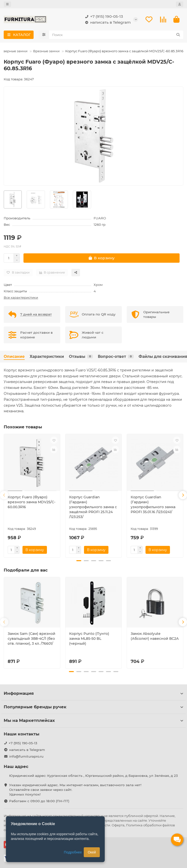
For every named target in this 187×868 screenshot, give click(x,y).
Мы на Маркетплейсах (93, 720)
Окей (92, 852)
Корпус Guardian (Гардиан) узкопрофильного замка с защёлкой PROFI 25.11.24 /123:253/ (93, 507)
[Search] (116, 35)
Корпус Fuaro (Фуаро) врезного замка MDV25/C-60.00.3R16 (31, 502)
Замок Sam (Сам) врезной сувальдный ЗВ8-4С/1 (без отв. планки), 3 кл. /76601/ (31, 639)
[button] (4, 495)
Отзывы (81, 356)
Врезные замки (46, 51)
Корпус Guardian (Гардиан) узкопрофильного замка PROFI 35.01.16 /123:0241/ (153, 504)
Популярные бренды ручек (93, 707)
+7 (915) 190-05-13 (103, 17)
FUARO (100, 218)
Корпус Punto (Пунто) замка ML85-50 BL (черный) (89, 639)
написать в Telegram (107, 22)
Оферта (118, 825)
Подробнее (73, 852)
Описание (14, 356)
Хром (98, 285)
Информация (93, 693)
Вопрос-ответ (116, 356)
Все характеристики (21, 297)
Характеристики (47, 356)
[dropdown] (7, 4)
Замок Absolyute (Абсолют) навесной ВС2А (155, 636)
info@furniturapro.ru (26, 756)
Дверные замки (14, 51)
